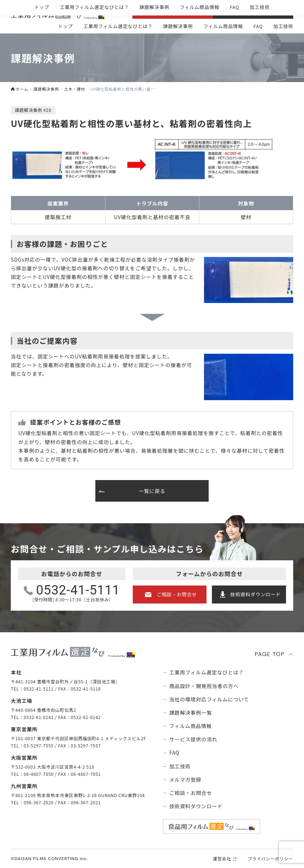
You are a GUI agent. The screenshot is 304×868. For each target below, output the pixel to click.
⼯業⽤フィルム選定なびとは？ (118, 26)
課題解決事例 (178, 26)
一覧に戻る (152, 491)
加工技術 (283, 26)
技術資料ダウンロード (255, 594)
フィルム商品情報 (223, 26)
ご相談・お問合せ (178, 11)
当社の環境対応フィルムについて (209, 699)
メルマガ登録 (185, 779)
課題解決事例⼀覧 (191, 713)
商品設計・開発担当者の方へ (204, 686)
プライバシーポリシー (270, 859)
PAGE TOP (270, 654)
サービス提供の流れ (194, 739)
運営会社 (222, 859)
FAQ (258, 26)
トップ (65, 26)
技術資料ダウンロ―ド (258, 11)
